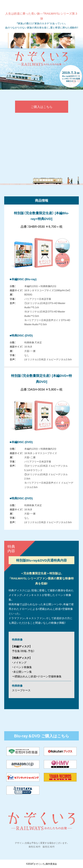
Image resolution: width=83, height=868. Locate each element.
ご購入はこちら (42, 107)
